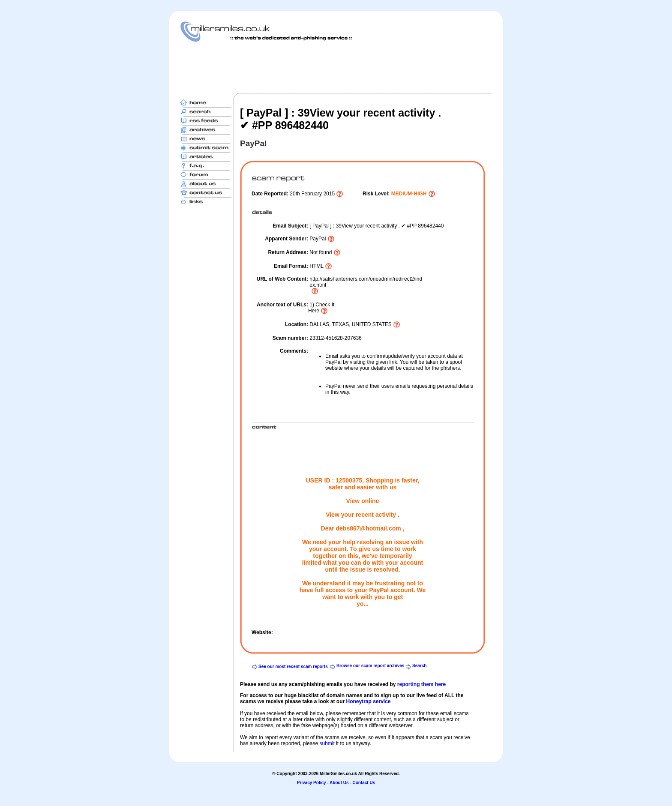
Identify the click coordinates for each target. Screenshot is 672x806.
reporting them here (421, 684)
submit (327, 743)
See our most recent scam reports (293, 667)
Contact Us (364, 783)
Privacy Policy (312, 783)
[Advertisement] (336, 67)
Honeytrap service (368, 701)
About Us (339, 783)
